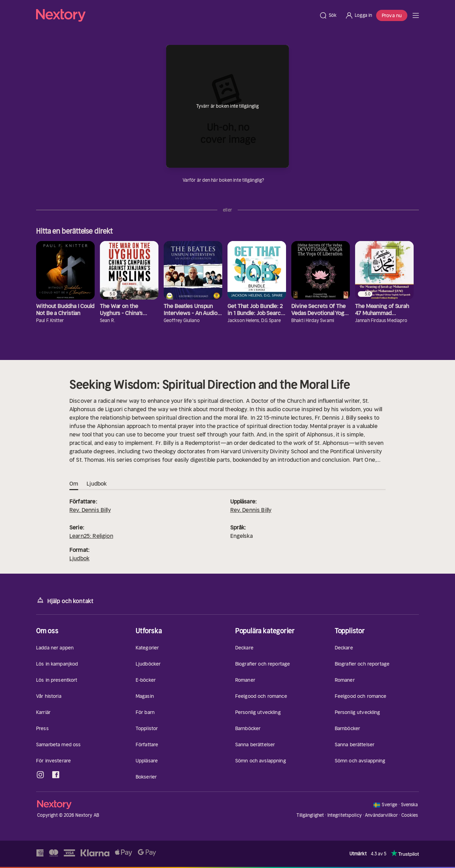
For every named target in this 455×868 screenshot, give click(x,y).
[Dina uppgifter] (268, 180)
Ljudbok (79, 558)
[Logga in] (358, 15)
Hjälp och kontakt (65, 600)
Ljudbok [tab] (97, 484)
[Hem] (175, 15)
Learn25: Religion (91, 536)
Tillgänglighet (310, 815)
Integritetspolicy (345, 815)
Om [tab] (74, 484)
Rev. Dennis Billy (90, 510)
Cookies (410, 815)
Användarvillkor (381, 815)
